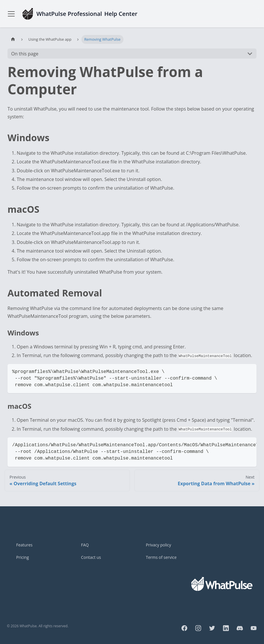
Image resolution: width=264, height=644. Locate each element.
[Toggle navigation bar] (11, 14)
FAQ (85, 545)
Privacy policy (159, 545)
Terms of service (161, 557)
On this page (25, 54)
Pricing (23, 557)
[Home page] (13, 39)
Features (24, 545)
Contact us (91, 557)
